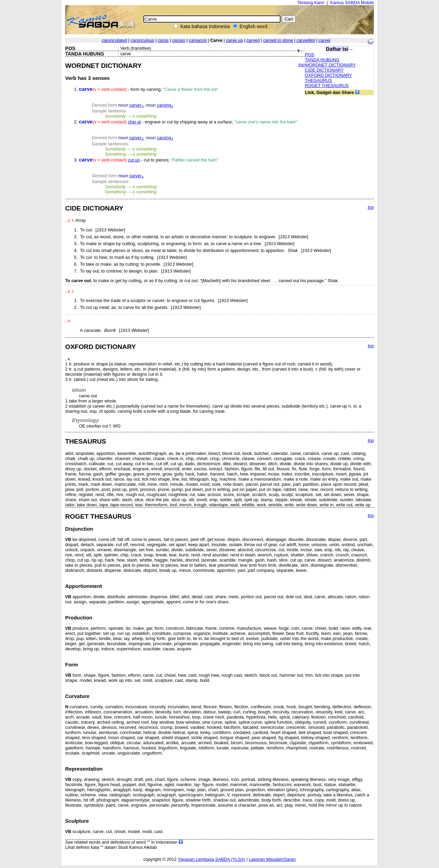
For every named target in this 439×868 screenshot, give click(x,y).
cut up (134, 160)
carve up (234, 40)
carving (165, 105)
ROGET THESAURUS (327, 86)
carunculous (143, 40)
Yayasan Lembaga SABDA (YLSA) (211, 859)
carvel (324, 40)
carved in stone (278, 40)
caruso (179, 40)
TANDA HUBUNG (322, 60)
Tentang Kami (311, 3)
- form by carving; (149, 89)
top (301, 65)
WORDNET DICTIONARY (330, 65)
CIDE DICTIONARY (324, 70)
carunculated (114, 40)
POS (310, 55)
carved (253, 40)
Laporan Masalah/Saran (272, 859)
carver (137, 105)
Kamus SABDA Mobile (352, 3)
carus (163, 40)
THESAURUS (318, 80)
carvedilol (306, 40)
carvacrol (198, 40)
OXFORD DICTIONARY (328, 75)
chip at (134, 122)
